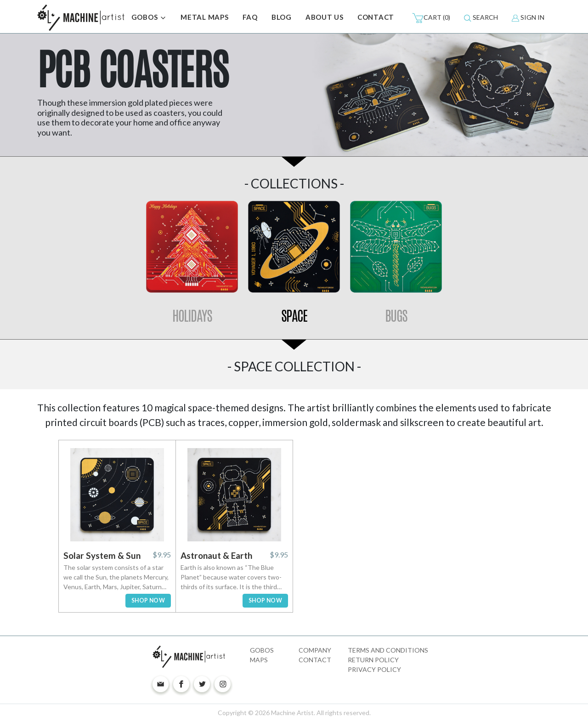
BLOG (282, 17)
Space (294, 316)
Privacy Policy (374, 669)
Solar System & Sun (102, 555)
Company (315, 650)
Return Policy (373, 660)
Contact (315, 660)
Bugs (396, 316)
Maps (259, 660)
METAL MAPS (205, 17)
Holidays (192, 316)
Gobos (262, 650)
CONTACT (376, 17)
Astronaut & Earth (216, 555)
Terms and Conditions (388, 650)
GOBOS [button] (149, 18)
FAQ (250, 17)
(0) (431, 18)
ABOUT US (325, 17)
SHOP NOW (148, 600)
